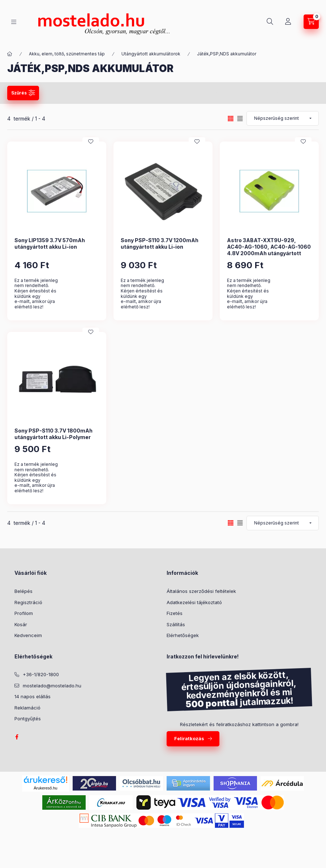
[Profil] (288, 22)
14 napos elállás (33, 696)
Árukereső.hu (45, 788)
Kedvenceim (28, 635)
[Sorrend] (283, 118)
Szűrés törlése (287, 93)
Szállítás (176, 624)
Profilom (24, 613)
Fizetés (175, 613)
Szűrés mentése (228, 93)
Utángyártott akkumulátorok (151, 54)
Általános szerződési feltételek (201, 591)
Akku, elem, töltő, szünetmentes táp (67, 54)
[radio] (240, 119)
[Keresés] (270, 22)
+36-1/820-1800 (41, 674)
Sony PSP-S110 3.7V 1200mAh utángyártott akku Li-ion (160, 243)
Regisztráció (28, 602)
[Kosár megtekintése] (311, 22)
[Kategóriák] (14, 22)
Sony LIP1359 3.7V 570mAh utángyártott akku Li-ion (50, 243)
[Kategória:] (10, 54)
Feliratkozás (189, 738)
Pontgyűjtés (28, 719)
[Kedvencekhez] (91, 142)
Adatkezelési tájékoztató (194, 602)
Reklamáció (27, 708)
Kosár (21, 624)
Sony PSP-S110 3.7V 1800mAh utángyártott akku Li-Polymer (53, 434)
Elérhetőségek (183, 635)
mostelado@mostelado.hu (52, 686)
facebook (17, 737)
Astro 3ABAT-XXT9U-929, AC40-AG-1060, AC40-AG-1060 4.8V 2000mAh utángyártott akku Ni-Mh (269, 250)
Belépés (23, 591)
